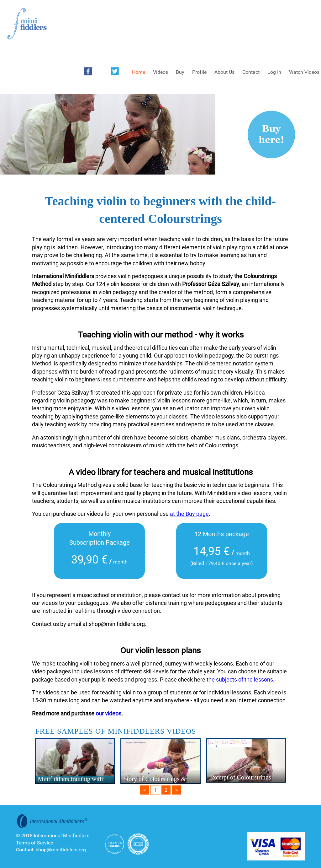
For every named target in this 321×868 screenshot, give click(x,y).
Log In (274, 72)
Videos (160, 72)
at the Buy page (189, 514)
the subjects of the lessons (240, 679)
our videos (108, 713)
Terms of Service (34, 843)
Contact (251, 72)
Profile (199, 72)
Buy (180, 72)
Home (139, 72)
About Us (224, 72)
